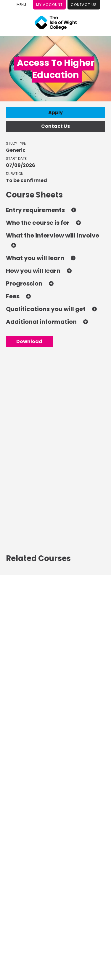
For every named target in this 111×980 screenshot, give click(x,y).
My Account (49, 5)
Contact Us (84, 5)
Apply (55, 113)
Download (29, 341)
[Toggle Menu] (21, 5)
